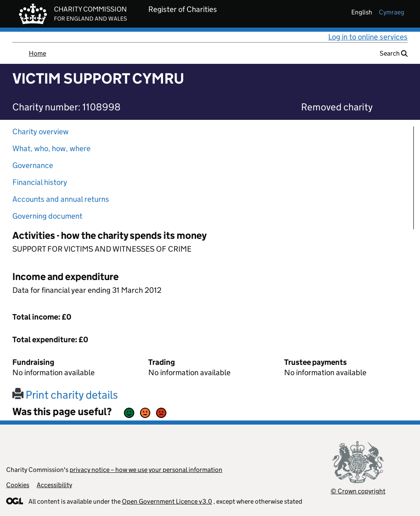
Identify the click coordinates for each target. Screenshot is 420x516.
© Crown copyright (358, 491)
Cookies (18, 485)
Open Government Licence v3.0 (167, 501)
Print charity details (65, 395)
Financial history (40, 182)
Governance (33, 165)
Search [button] (394, 53)
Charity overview (41, 132)
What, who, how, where (51, 148)
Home (37, 53)
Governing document (47, 216)
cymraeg (392, 12)
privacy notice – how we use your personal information (146, 470)
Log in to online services (368, 37)
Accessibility (54, 485)
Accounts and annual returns (61, 199)
